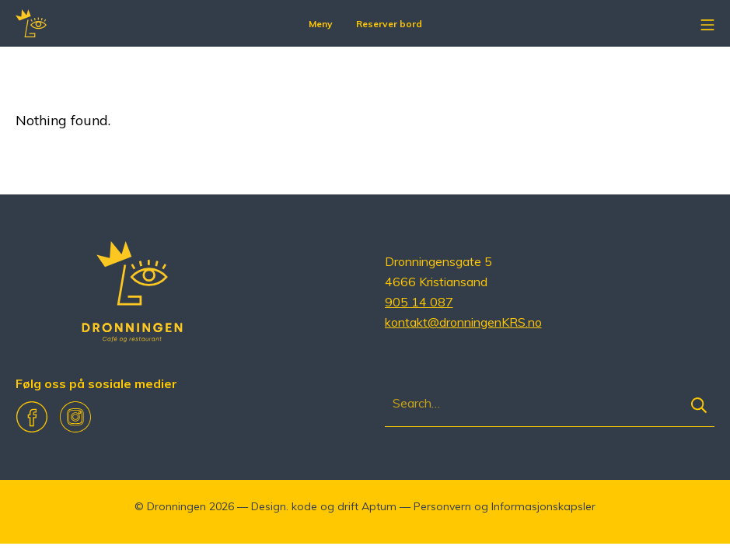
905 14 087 (419, 302)
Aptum (379, 506)
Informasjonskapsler (543, 506)
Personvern (442, 506)
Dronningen (176, 506)
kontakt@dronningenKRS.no (463, 322)
